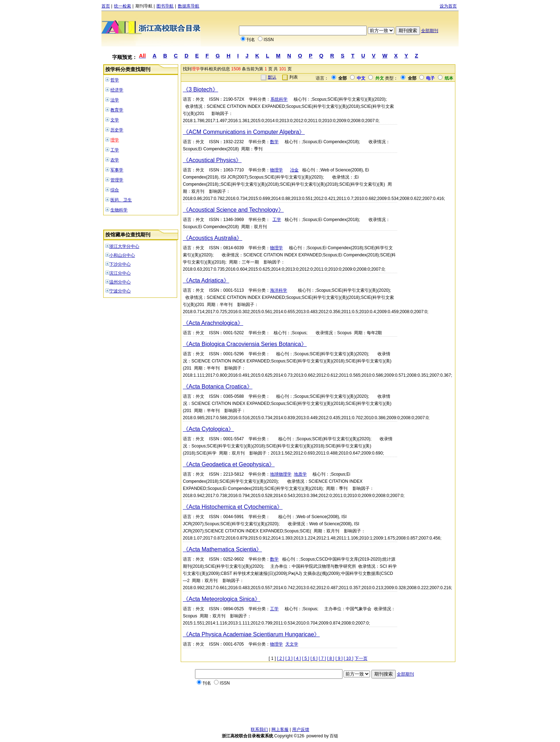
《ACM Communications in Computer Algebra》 (244, 132)
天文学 (292, 644)
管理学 (117, 180)
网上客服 (280, 730)
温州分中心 (120, 282)
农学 (115, 160)
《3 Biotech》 (201, 89)
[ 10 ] (349, 658)
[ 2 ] (281, 658)
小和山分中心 (122, 255)
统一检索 (122, 6)
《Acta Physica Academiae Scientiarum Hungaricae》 (251, 634)
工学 (115, 150)
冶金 (294, 170)
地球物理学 (281, 474)
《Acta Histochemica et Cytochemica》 (233, 507)
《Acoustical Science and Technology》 (233, 210)
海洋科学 (279, 290)
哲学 (115, 80)
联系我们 (259, 730)
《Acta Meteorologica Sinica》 (222, 599)
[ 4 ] (297, 658)
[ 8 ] (331, 658)
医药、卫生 (121, 200)
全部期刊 (430, 31)
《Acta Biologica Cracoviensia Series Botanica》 (245, 344)
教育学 (117, 110)
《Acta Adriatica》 (206, 280)
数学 (274, 142)
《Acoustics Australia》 (212, 238)
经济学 (117, 90)
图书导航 (165, 6)
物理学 (276, 170)
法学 (115, 100)
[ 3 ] (289, 658)
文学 (115, 120)
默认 (272, 77)
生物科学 (119, 210)
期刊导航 (144, 6)
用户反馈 (301, 730)
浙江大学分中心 (124, 246)
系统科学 (279, 99)
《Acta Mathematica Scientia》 (222, 549)
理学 (115, 140)
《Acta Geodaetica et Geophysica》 (229, 464)
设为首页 (448, 6)
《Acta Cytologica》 (208, 429)
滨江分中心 (120, 273)
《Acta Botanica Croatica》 (218, 387)
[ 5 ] (306, 658)
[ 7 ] (322, 658)
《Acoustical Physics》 (212, 160)
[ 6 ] (314, 658)
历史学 (117, 130)
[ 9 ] (339, 658)
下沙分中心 (120, 264)
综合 (115, 190)
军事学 (117, 170)
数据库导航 (189, 6)
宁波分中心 (120, 291)
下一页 (361, 658)
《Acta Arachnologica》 (213, 323)
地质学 (300, 474)
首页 (106, 6)
